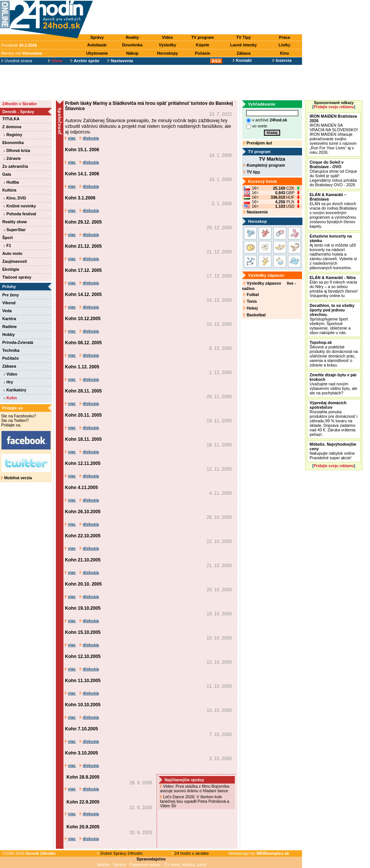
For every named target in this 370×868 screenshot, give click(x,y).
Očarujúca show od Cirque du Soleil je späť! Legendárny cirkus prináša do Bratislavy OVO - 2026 (333, 173)
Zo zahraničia (15, 166)
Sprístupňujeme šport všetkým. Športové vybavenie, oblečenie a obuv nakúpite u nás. (332, 319)
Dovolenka (133, 45)
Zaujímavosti (15, 261)
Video (167, 37)
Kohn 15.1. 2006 (82, 150)
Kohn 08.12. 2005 (83, 343)
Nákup (132, 53)
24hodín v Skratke (19, 104)
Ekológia (11, 269)
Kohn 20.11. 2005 (83, 415)
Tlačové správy (17, 277)
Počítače (11, 358)
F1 (7, 245)
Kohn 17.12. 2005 (83, 270)
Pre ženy (11, 295)
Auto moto (12, 253)
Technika (11, 350)
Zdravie (12, 158)
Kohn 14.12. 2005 (83, 294)
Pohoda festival (20, 214)
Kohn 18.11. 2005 (83, 439)
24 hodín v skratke (190, 853)
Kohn (10, 398)
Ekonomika (13, 143)
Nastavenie (256, 212)
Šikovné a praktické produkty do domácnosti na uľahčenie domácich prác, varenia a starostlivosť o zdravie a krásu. (334, 354)
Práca (284, 37)
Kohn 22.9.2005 (83, 802)
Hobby (8, 334)
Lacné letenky (244, 45)
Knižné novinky (20, 206)
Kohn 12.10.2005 (83, 656)
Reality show (15, 222)
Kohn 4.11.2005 (81, 488)
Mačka (103, 865)
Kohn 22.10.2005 (83, 536)
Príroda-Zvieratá (18, 342)
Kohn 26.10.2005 (83, 512)
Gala (7, 174)
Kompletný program (264, 165)
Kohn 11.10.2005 (83, 681)
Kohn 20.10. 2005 (83, 584)
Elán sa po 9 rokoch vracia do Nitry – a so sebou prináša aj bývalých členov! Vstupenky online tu (334, 287)
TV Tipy (244, 37)
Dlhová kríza (17, 150)
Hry (8, 382)
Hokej (251, 308)
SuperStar (15, 230)
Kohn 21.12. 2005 (83, 246)
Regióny (13, 135)
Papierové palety (145, 865)
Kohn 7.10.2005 (81, 729)
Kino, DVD (15, 198)
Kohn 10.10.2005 (83, 705)
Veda (7, 311)
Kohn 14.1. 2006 (82, 174)
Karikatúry (15, 390)
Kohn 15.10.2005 (83, 632)
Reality (132, 37)
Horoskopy (168, 53)
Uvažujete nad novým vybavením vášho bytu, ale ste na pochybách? (333, 384)
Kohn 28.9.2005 (83, 777)
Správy (97, 37)
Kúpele (203, 45)
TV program (203, 37)
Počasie (202, 53)
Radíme (10, 327)
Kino (285, 53)
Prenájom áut (258, 143)
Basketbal (254, 315)
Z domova (12, 127)
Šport (8, 238)
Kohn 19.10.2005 (83, 608)
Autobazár (97, 45)
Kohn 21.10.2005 (83, 560)
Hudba (11, 182)
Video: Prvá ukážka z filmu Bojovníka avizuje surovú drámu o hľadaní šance (195, 788)
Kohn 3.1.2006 (80, 198)
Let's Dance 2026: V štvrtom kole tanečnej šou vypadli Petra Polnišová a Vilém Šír (195, 801)
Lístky (284, 45)
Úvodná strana (17, 61)
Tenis (250, 301)
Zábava (244, 53)
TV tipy (252, 172)
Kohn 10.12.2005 (83, 319)
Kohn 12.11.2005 (83, 463)
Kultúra (9, 190)
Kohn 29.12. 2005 (83, 222)
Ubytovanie (97, 53)
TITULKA (11, 119)
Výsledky (167, 45)
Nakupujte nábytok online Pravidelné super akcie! (333, 451)
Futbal (251, 294)
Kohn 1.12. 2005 (82, 367)
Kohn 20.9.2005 (83, 827)
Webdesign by (259, 853)
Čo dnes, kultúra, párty (186, 865)
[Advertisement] (199, 18)
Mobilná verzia (16, 478)
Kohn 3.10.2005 (81, 753)
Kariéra (9, 319)
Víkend (9, 303)
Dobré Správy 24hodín (120, 853)
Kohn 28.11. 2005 (83, 391)
